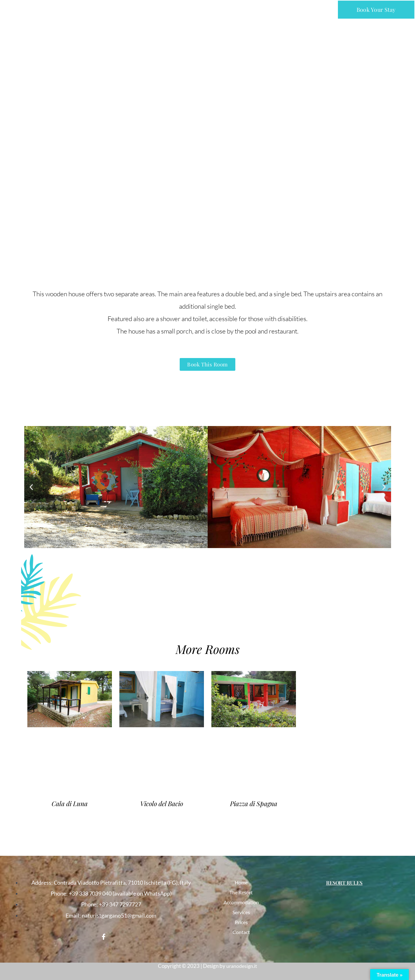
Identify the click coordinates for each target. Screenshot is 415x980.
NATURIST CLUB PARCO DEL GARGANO (59, 8)
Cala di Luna (69, 804)
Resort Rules (344, 882)
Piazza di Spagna (254, 804)
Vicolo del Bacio (162, 804)
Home (241, 882)
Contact (241, 932)
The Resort (241, 892)
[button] (208, 9)
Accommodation (241, 902)
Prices (241, 922)
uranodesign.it (242, 966)
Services (241, 912)
